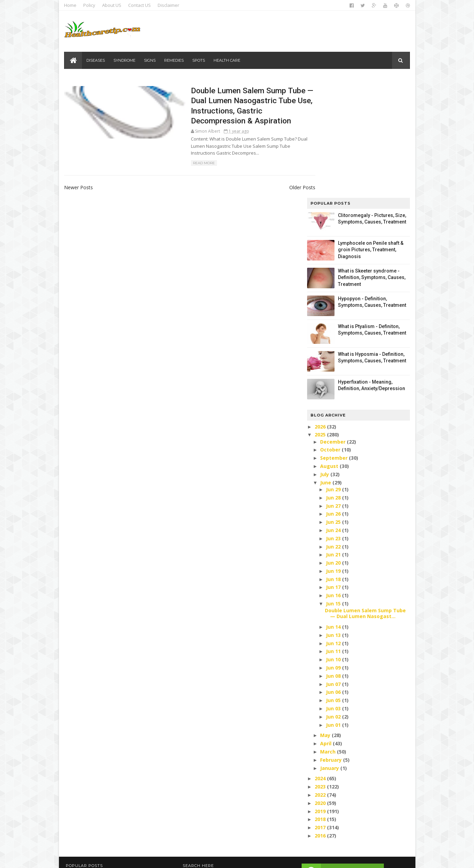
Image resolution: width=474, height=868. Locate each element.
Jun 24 (333, 410)
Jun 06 (333, 572)
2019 (319, 691)
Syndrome (125, 60)
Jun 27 (333, 385)
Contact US (141, 5)
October (330, 330)
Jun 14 (333, 507)
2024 (319, 658)
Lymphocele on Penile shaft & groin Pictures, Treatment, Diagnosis (369, 129)
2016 (319, 715)
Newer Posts (80, 189)
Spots (200, 60)
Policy (91, 5)
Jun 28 (333, 377)
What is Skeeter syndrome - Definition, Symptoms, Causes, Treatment (370, 157)
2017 (319, 707)
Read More (170, 165)
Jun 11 (333, 531)
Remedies (175, 60)
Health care (228, 60)
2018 (319, 699)
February (330, 640)
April (325, 623)
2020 (319, 683)
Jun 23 (333, 418)
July (324, 354)
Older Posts (277, 189)
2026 (319, 306)
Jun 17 (333, 467)
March (327, 631)
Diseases (97, 60)
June (325, 362)
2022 (319, 674)
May (325, 615)
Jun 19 (333, 451)
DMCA (339, 823)
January (329, 648)
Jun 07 (333, 564)
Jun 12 (333, 523)
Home (72, 5)
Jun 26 (333, 394)
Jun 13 (333, 515)
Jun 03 (333, 588)
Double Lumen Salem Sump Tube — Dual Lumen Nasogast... (364, 493)
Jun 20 (333, 443)
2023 (319, 667)
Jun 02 (333, 596)
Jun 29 (333, 369)
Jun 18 (333, 459)
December (332, 321)
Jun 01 (333, 605)
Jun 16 (333, 475)
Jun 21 (333, 435)
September (333, 338)
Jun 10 (333, 539)
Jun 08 (333, 556)
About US (113, 5)
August (329, 346)
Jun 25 (333, 402)
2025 (319, 315)
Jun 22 (333, 426)
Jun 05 (333, 580)
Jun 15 (333, 484)
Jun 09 (333, 547)
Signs (151, 60)
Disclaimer (170, 5)
